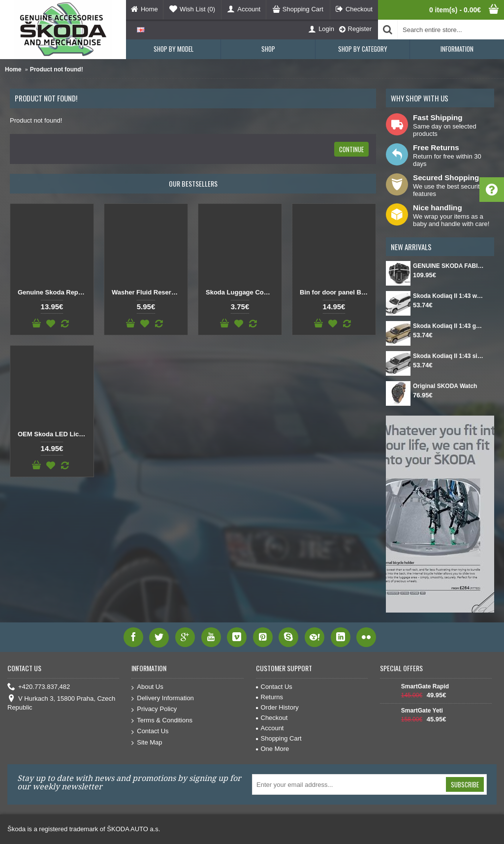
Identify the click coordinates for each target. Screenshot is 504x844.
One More (273, 749)
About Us (147, 687)
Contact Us (150, 731)
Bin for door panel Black (336, 292)
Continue (351, 149)
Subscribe (465, 784)
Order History (277, 707)
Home (13, 69)
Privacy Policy (154, 709)
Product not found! (57, 69)
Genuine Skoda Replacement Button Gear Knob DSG (54, 292)
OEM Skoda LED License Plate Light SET (54, 434)
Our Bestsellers (193, 183)
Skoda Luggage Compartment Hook (242, 292)
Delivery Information (163, 698)
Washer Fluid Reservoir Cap (148, 292)
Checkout (272, 718)
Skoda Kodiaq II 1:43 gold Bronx (449, 326)
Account (270, 728)
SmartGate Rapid (425, 686)
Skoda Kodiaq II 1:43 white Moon (449, 296)
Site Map (147, 743)
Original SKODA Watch (445, 386)
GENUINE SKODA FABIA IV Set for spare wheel (449, 266)
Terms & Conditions (162, 721)
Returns (270, 697)
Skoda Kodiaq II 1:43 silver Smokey (449, 356)
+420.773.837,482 (39, 687)
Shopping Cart (279, 738)
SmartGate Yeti (422, 711)
